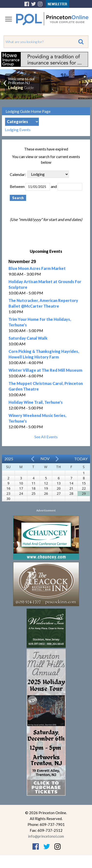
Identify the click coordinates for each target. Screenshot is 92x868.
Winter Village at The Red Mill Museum (45, 370)
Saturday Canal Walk (28, 338)
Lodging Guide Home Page (28, 111)
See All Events (46, 437)
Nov (45, 458)
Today (81, 459)
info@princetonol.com (46, 836)
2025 (9, 459)
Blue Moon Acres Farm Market (37, 268)
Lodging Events (18, 130)
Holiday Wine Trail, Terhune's (36, 402)
